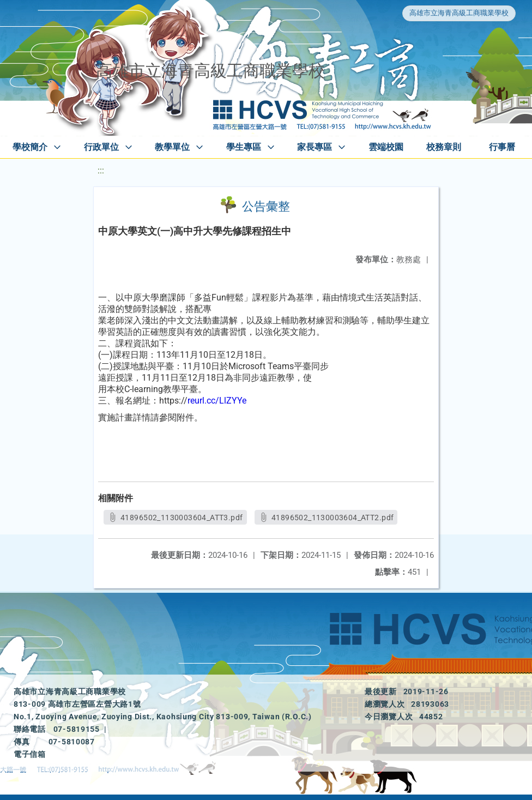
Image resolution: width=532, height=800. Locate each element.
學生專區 (244, 147)
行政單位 (101, 147)
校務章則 (444, 147)
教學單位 (172, 147)
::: (101, 170)
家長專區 (315, 147)
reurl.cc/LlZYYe (217, 401)
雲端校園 (386, 147)
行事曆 (502, 147)
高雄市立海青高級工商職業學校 (459, 13)
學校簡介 (30, 147)
